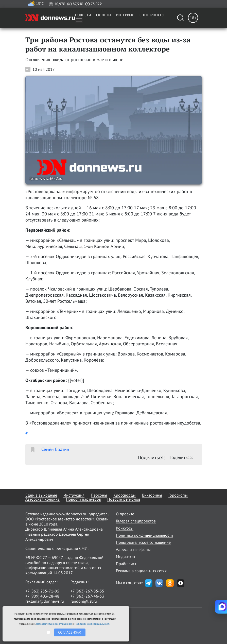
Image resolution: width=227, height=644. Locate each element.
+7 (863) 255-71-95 (42, 591)
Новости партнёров (83, 499)
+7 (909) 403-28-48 (42, 596)
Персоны (99, 495)
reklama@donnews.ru (45, 601)
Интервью (125, 15)
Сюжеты (104, 15)
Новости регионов (124, 499)
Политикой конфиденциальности (92, 624)
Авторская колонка (42, 499)
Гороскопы (178, 495)
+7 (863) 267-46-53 (87, 596)
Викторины (152, 495)
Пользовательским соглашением (54, 624)
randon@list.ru (84, 601)
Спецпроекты (152, 15)
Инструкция (74, 495)
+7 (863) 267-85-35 (87, 591)
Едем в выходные (41, 495)
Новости (83, 15)
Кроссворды (125, 495)
